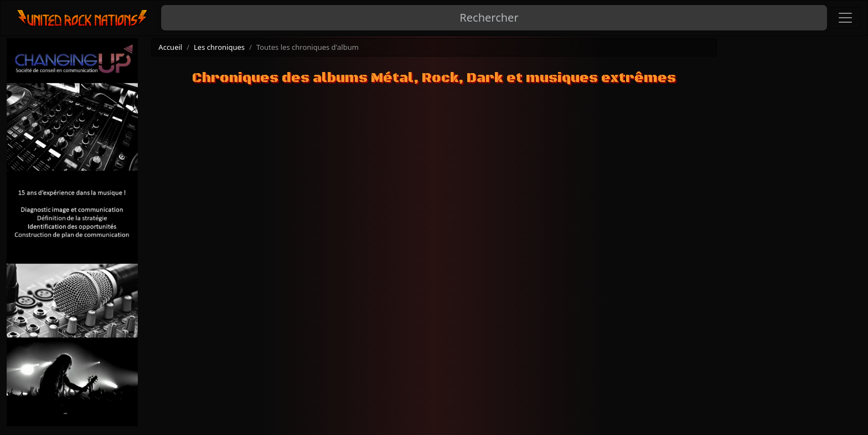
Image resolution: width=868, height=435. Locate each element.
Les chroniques (219, 47)
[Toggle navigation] (845, 18)
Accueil (170, 47)
